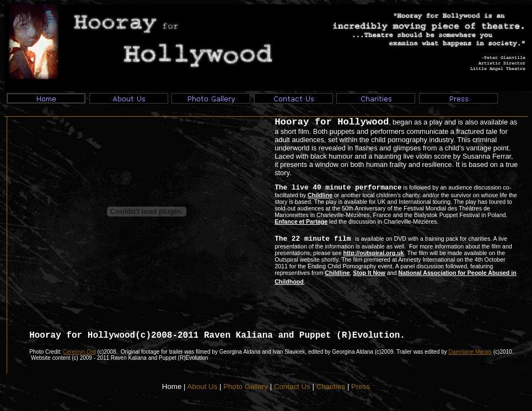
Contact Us (292, 386)
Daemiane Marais (470, 352)
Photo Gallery (246, 386)
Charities (331, 386)
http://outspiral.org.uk (374, 253)
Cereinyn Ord (79, 352)
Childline (320, 195)
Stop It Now (369, 273)
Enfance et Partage (301, 221)
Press (361, 386)
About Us (203, 386)
